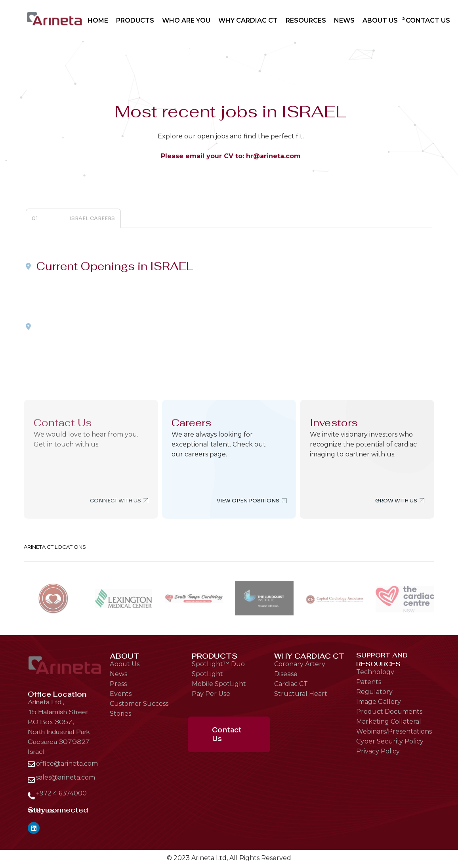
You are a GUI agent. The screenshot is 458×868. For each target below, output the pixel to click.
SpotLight (207, 674)
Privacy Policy (378, 751)
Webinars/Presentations (394, 731)
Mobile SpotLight (219, 684)
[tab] (73, 218)
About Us (125, 664)
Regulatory (374, 692)
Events (121, 694)
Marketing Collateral (389, 721)
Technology (375, 672)
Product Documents (389, 712)
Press (118, 684)
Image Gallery (379, 702)
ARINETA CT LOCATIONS (55, 547)
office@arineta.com (67, 764)
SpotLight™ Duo (218, 664)
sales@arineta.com (66, 777)
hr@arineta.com (273, 156)
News (118, 674)
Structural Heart (301, 694)
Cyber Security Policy (390, 741)
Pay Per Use (211, 694)
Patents (369, 682)
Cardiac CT (291, 684)
